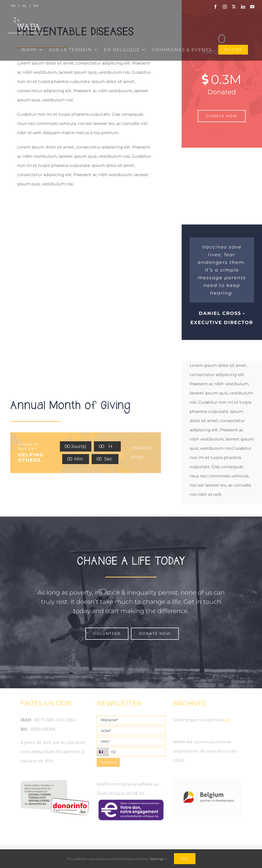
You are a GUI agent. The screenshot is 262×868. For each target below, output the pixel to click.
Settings (158, 859)
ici (227, 720)
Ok (185, 859)
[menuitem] (13, 6)
